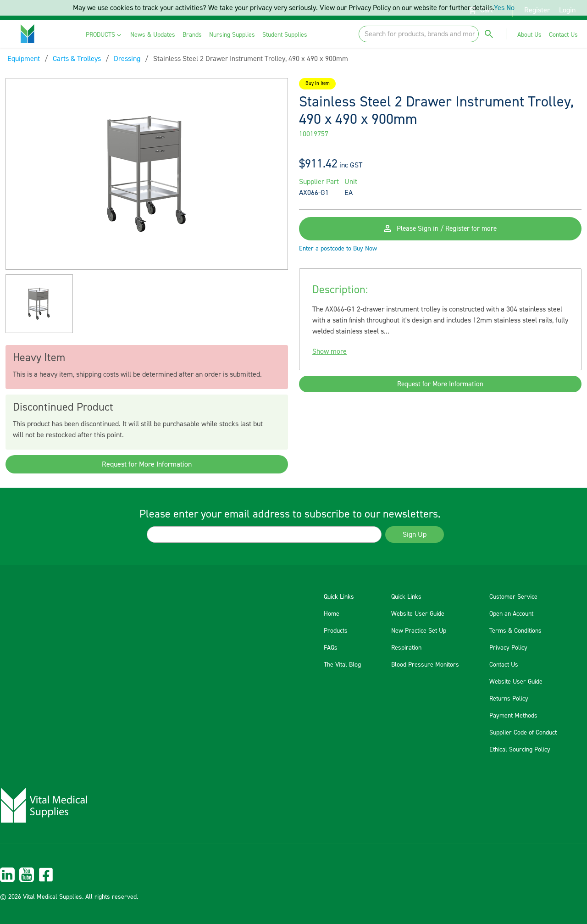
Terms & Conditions (515, 631)
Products (336, 631)
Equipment (24, 59)
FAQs (331, 648)
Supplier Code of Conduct (523, 733)
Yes (499, 8)
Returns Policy (509, 699)
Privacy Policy (508, 648)
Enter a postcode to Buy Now (338, 255)
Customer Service (513, 597)
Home (332, 614)
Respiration (406, 648)
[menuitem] (104, 35)
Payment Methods (513, 716)
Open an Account (511, 614)
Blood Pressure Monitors (425, 665)
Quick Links (339, 597)
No (510, 8)
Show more (329, 357)
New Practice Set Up (419, 631)
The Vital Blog (342, 665)
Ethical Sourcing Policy (520, 750)
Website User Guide (418, 614)
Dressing (127, 59)
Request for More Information (147, 464)
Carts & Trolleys (77, 59)
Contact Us (504, 665)
